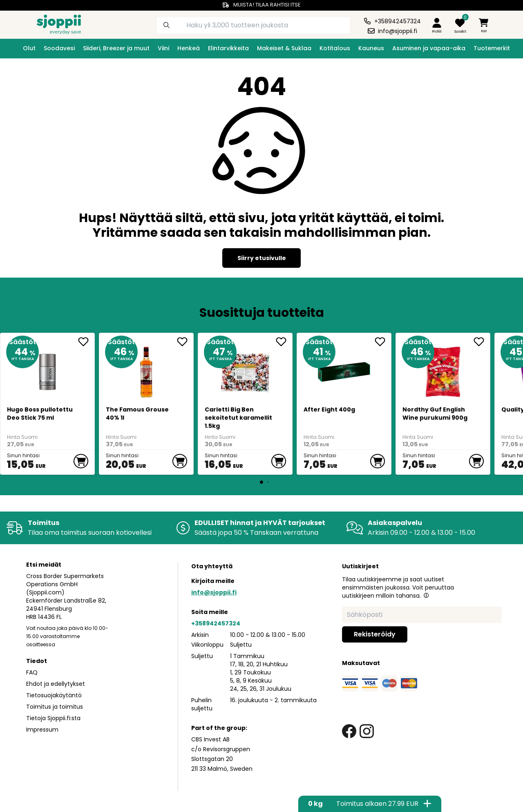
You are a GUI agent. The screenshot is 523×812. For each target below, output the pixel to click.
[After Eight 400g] (344, 369)
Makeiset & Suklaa (284, 48)
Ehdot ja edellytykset (56, 684)
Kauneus (371, 48)
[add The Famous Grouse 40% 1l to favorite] (185, 342)
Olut (29, 48)
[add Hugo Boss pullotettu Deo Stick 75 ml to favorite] (86, 342)
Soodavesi (59, 48)
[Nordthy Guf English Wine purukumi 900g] (443, 369)
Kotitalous (335, 48)
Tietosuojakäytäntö (54, 695)
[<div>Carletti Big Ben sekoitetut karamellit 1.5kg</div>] (245, 369)
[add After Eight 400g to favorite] (383, 342)
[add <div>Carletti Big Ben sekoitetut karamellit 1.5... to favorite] (284, 342)
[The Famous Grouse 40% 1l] (146, 369)
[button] (426, 595)
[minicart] (484, 26)
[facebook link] (349, 731)
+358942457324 (216, 623)
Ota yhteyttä (212, 566)
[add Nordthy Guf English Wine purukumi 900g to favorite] (482, 342)
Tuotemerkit (492, 48)
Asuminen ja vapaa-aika (429, 48)
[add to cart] (81, 461)
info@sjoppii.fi (214, 592)
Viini (163, 48)
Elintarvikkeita (228, 48)
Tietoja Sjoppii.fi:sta (53, 718)
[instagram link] (367, 731)
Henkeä (189, 48)
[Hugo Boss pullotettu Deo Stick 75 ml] (48, 369)
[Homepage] (52, 24)
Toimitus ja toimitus (55, 707)
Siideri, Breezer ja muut (116, 48)
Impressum (42, 730)
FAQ (32, 672)
